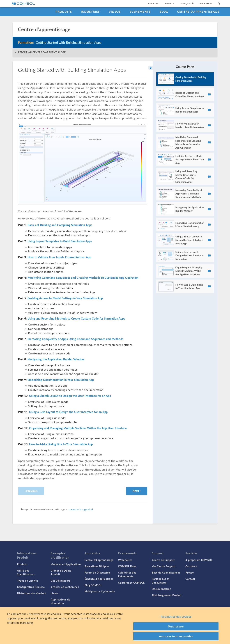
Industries (90, 12)
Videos (115, 12)
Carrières (191, 566)
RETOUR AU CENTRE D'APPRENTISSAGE (42, 52)
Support (153, 4)
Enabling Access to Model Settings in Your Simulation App (65, 298)
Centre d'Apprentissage (198, 12)
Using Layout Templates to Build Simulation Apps (60, 241)
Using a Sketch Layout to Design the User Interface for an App (70, 396)
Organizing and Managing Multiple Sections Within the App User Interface (78, 428)
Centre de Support (163, 560)
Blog (164, 12)
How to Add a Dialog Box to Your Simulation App (61, 444)
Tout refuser (176, 626)
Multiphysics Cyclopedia (100, 591)
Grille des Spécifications (26, 572)
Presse (190, 572)
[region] (115, 626)
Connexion (206, 4)
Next (137, 491)
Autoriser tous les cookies (176, 636)
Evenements (140, 12)
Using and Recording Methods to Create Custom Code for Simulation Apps (76, 318)
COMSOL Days (127, 566)
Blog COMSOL (93, 585)
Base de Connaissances (166, 572)
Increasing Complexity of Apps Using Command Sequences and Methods (75, 339)
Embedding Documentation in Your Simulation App (61, 380)
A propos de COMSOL (199, 560)
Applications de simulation (60, 601)
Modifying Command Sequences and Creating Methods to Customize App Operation (83, 278)
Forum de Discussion (97, 572)
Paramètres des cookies (176, 616)
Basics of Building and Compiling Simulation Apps (60, 225)
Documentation (162, 589)
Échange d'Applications (99, 579)
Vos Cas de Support (164, 566)
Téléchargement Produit (167, 595)
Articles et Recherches (65, 587)
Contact (169, 4)
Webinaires (125, 560)
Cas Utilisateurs (60, 581)
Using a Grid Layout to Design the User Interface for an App (68, 412)
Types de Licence (28, 581)
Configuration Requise (31, 587)
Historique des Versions (32, 593)
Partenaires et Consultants (161, 581)
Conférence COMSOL (131, 583)
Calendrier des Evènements (127, 574)
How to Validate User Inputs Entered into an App (59, 257)
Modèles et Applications (66, 564)
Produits (64, 12)
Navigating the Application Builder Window (56, 359)
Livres (54, 593)
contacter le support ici (81, 509)
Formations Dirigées (97, 566)
